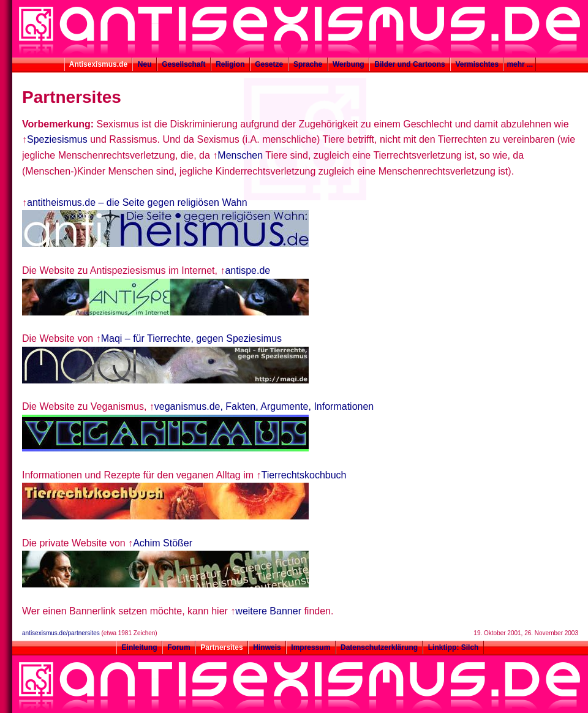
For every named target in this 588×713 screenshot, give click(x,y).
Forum (179, 647)
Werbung (349, 64)
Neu (144, 64)
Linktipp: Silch (453, 647)
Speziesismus (57, 139)
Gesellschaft (184, 64)
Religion (230, 64)
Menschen (240, 155)
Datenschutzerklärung (379, 647)
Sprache (308, 64)
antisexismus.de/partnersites (61, 633)
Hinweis (267, 647)
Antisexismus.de (99, 64)
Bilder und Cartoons (410, 64)
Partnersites (222, 647)
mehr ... (520, 64)
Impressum (311, 647)
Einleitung (139, 647)
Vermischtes (477, 64)
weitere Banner (268, 611)
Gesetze (269, 64)
